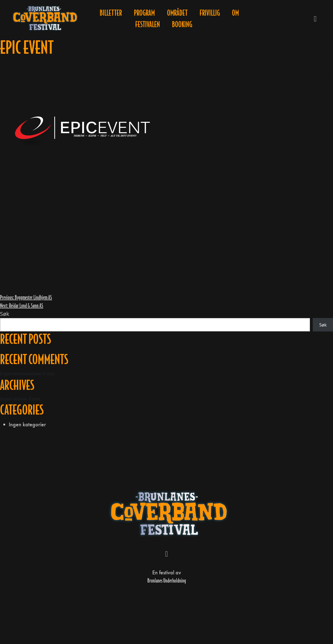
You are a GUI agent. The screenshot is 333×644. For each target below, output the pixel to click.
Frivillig (210, 13)
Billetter (111, 13)
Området (177, 13)
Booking (182, 24)
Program (144, 13)
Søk (5, 314)
